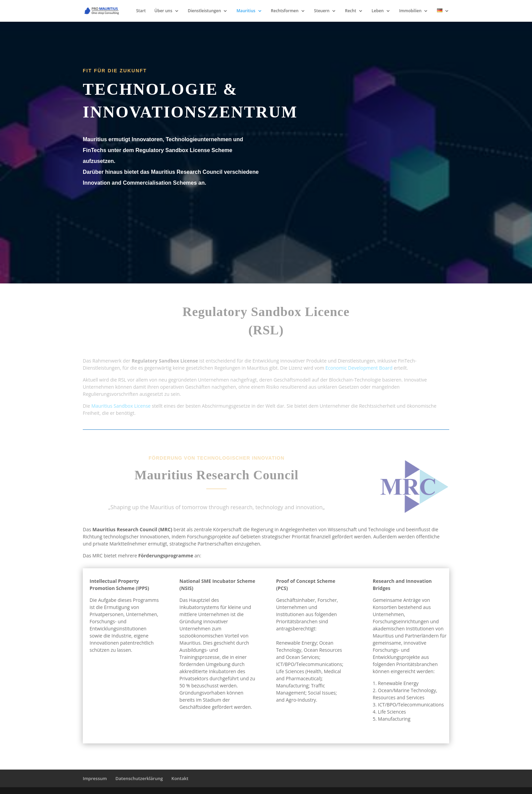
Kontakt (180, 778)
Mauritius (246, 11)
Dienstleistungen (204, 11)
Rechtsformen (285, 11)
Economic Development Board (359, 368)
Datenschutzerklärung (139, 778)
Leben (377, 11)
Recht (351, 11)
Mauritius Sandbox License (121, 406)
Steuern (322, 11)
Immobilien (410, 11)
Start (141, 11)
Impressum (95, 778)
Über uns (163, 11)
